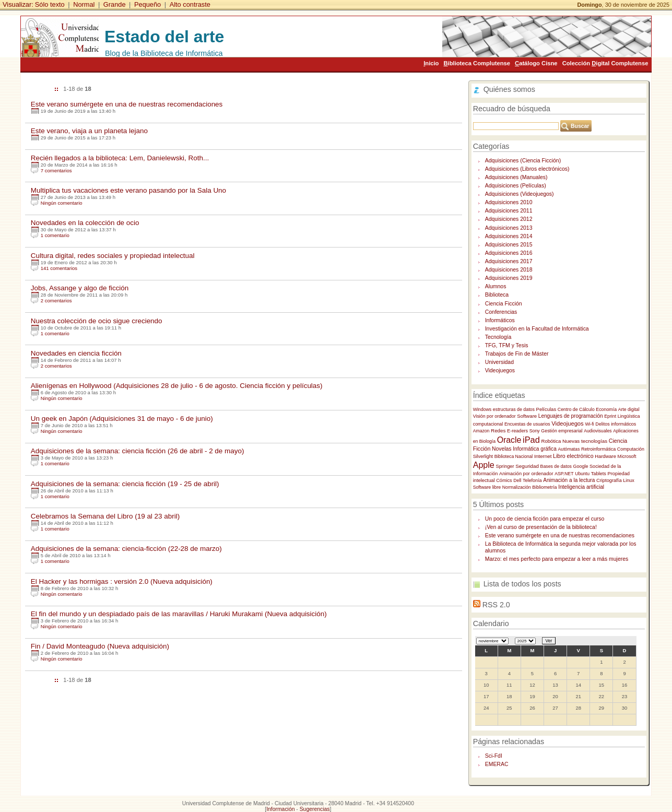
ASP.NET (564, 474)
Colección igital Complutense (605, 63)
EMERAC (497, 764)
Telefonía (532, 480)
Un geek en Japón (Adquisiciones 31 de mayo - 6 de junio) (122, 419)
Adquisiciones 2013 (509, 228)
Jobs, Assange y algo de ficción (80, 288)
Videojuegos (500, 370)
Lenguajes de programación (571, 416)
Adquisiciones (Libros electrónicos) (527, 169)
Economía (606, 409)
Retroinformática (598, 449)
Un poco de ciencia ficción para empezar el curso (545, 519)
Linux (629, 480)
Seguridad (527, 466)
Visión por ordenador (494, 416)
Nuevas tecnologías (585, 441)
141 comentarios (59, 268)
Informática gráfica (535, 449)
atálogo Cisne (536, 63)
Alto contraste (190, 4)
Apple (484, 465)
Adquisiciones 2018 (509, 270)
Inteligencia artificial (581, 487)
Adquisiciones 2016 (509, 253)
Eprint (610, 416)
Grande (115, 4)
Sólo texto (50, 4)
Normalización (517, 487)
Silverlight (483, 456)
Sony (535, 431)
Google (581, 466)
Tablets (599, 474)
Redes (498, 431)
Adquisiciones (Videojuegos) (520, 194)
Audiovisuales (598, 431)
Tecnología (498, 337)
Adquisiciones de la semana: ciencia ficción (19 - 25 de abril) (125, 484)
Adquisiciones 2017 (509, 261)
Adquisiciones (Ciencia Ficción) (523, 161)
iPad (531, 440)
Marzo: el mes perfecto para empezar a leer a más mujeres (557, 559)
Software (527, 416)
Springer (505, 466)
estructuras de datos (514, 409)
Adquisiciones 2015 (509, 245)
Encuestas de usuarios (527, 424)
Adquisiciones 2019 (509, 278)
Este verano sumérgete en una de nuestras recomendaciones (127, 104)
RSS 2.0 (496, 605)
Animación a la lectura (569, 480)
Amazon (481, 431)
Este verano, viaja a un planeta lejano (89, 131)
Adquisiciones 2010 (509, 202)
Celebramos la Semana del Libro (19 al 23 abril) (105, 516)
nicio (431, 63)
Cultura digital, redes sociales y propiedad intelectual (113, 256)
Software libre (487, 487)
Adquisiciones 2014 (509, 236)
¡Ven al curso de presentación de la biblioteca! (541, 527)
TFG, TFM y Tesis (507, 345)
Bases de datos (556, 466)
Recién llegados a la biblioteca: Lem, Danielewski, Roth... (120, 158)
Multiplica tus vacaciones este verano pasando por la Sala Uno (128, 190)
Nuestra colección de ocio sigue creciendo (97, 321)
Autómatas (569, 449)
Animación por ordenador (526, 474)
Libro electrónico (573, 456)
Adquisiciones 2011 (509, 211)
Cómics (504, 480)
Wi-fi (589, 424)
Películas (546, 409)
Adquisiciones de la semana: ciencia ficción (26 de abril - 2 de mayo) (138, 451)
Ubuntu (582, 474)
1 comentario (55, 235)
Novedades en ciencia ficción (76, 353)
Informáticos (500, 320)
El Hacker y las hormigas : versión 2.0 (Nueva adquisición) (122, 581)
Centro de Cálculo (576, 409)
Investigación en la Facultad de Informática (537, 329)
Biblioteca (497, 295)
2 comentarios (56, 301)
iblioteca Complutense (477, 63)
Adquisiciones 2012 (509, 219)
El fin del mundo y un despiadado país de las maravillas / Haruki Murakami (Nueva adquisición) (179, 614)
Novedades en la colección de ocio (85, 223)
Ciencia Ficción (504, 304)
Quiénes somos (509, 89)
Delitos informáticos (616, 424)
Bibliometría (544, 487)
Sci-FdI (494, 756)
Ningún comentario (62, 203)
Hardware (605, 456)
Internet (543, 456)
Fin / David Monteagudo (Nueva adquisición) (100, 646)
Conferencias (501, 312)
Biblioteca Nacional (514, 456)
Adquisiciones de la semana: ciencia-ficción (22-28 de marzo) (126, 549)
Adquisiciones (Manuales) (516, 177)
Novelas (502, 449)
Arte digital (629, 409)
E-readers (517, 431)
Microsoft (627, 456)
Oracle (509, 440)
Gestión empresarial (562, 431)
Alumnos (496, 286)
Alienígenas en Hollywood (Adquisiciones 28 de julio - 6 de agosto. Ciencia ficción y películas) (177, 386)
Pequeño (148, 4)
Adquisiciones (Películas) (516, 186)
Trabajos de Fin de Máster (517, 354)
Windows (482, 409)
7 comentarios (56, 170)
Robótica (551, 441)
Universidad (499, 362)
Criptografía (609, 480)
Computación (631, 449)
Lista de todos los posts (522, 584)
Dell (517, 480)
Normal (84, 4)
